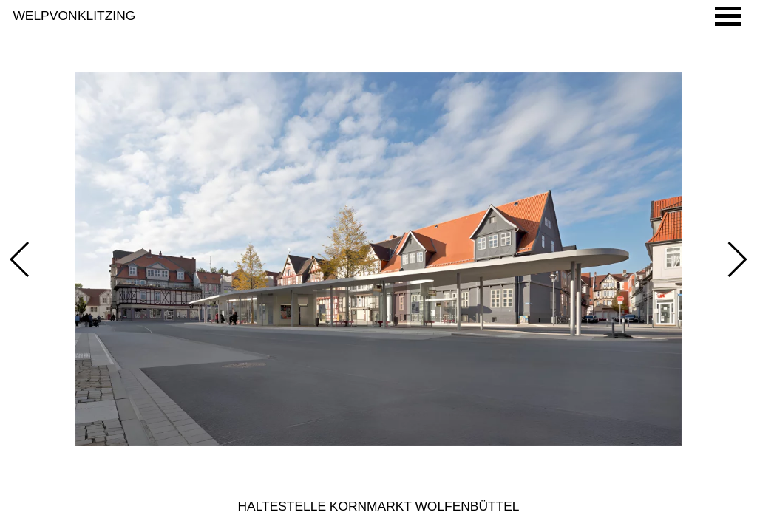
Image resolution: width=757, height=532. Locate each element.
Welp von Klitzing (74, 16)
